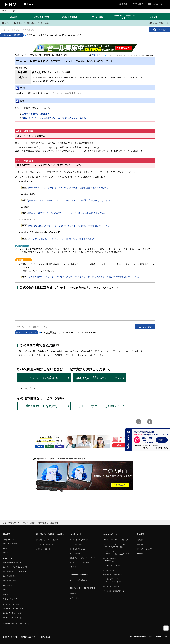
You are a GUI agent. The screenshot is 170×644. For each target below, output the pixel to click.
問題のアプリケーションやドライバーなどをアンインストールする (54, 118)
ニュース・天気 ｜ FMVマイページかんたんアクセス (116, 553)
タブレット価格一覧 (43, 549)
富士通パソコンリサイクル (79, 562)
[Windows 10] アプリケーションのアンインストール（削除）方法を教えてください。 (65, 188)
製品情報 (123, 4)
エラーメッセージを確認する (36, 114)
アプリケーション (102, 351)
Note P (5, 553)
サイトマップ (23, 523)
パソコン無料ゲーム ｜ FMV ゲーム (110, 560)
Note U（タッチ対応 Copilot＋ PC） (16, 567)
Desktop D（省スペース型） (13, 613)
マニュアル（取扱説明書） (79, 580)
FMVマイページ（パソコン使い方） (116, 540)
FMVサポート (6, 11)
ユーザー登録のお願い (41, 23)
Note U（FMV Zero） (10, 581)
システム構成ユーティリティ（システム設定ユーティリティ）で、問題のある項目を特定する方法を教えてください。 (81, 277)
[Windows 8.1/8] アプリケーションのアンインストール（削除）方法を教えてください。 (66, 200)
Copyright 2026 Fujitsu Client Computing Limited (149, 636)
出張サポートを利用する (44, 406)
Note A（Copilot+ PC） (11, 544)
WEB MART (138, 4)
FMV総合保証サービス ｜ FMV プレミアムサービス (113, 580)
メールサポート (28, 388)
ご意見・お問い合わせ (39, 523)
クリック (48, 355)
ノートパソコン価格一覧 (45, 544)
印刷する (96, 55)
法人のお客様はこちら (159, 23)
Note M (5, 594)
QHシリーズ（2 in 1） (11, 599)
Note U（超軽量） (9, 576)
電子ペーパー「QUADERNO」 (83, 588)
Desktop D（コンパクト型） (13, 618)
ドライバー (70, 355)
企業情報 (141, 534)
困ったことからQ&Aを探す (79, 540)
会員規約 (54, 523)
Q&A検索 (14, 17)
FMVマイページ (155, 4)
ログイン (6, 23)
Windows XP (86, 351)
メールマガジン (109, 570)
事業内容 (140, 544)
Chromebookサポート (80, 575)
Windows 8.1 (56, 351)
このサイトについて (10, 637)
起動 (39, 355)
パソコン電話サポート (111, 586)
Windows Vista (71, 351)
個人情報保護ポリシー (29, 637)
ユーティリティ (97, 355)
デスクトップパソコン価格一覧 (47, 540)
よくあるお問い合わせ (78, 549)
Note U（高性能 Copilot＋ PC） (14, 562)
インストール (137, 351)
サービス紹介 (97, 17)
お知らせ (153, 17)
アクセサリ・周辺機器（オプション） (16, 624)
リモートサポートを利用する (99, 406)
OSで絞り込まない (36, 35)
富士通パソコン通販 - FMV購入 (50, 534)
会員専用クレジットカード (113, 575)
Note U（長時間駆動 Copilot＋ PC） (16, 572)
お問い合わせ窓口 (69, 17)
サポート (29, 4)
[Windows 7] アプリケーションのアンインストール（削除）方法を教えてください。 (65, 213)
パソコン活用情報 (42, 17)
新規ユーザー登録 (22, 23)
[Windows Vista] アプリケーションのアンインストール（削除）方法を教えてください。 (66, 226)
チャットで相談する (43, 378)
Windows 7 (43, 351)
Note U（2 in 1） (9, 585)
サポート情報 (74, 598)
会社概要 (140, 540)
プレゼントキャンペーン (112, 566)
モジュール (82, 355)
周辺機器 (58, 355)
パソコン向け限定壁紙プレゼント (115, 591)
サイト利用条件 (9, 523)
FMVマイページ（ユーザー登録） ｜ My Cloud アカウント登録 (115, 546)
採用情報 (140, 553)
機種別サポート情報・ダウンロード (126, 17)
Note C (5, 590)
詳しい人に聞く (99, 378)
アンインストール (121, 351)
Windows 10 (73, 35)
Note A (5, 548)
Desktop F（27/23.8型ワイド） (14, 609)
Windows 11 (57, 35)
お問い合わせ (46, 637)
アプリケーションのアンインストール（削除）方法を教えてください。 (59, 239)
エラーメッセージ (26, 355)
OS (20, 351)
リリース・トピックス (144, 549)
